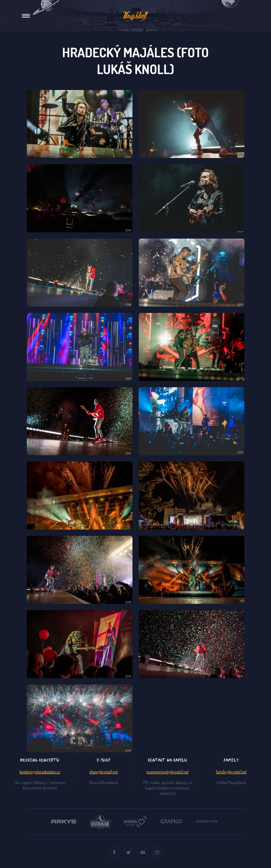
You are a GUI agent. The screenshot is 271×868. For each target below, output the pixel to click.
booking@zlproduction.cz (40, 772)
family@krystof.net (231, 772)
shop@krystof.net (104, 772)
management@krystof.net (168, 772)
